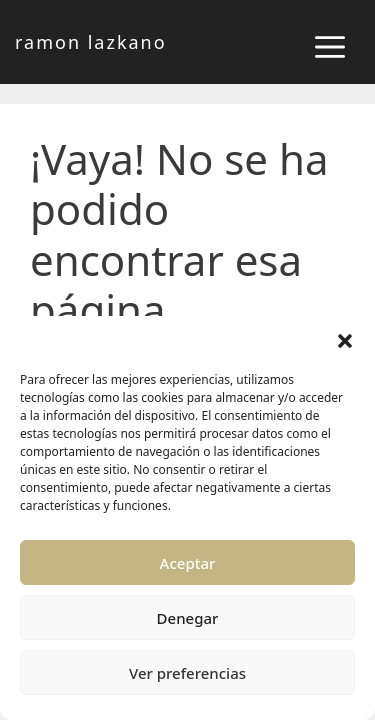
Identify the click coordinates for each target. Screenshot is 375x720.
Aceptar (188, 563)
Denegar (188, 618)
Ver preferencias (187, 673)
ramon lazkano (91, 42)
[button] (345, 341)
